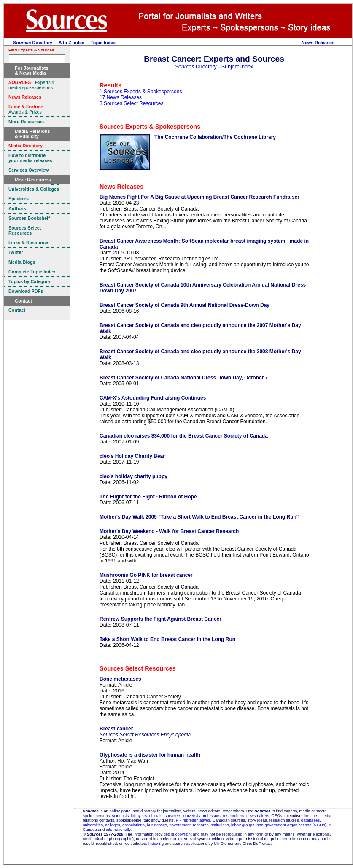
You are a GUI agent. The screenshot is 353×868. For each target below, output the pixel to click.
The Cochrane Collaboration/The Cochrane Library (215, 137)
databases (310, 820)
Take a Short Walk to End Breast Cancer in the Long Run (167, 639)
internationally (118, 829)
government (180, 825)
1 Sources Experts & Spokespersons (141, 92)
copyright (184, 834)
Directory (33, 43)
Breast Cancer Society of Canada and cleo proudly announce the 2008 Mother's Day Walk (200, 354)
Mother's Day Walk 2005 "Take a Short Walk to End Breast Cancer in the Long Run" (199, 517)
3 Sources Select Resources (131, 103)
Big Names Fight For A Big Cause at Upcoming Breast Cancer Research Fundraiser (199, 197)
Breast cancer (116, 729)
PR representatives (193, 820)
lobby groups (243, 825)
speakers (173, 815)
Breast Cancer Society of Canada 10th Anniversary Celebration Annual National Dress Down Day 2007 (203, 288)
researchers (233, 815)
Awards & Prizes (26, 109)
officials (156, 815)
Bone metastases (120, 679)
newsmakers (258, 815)
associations (133, 825)
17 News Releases (121, 97)
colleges (112, 825)
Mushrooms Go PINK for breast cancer (146, 575)
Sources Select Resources (138, 668)
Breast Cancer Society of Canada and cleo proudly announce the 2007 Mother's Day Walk (200, 328)
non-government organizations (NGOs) (291, 825)
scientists (120, 815)
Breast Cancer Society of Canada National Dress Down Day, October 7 (184, 378)
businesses (157, 825)
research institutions (211, 825)
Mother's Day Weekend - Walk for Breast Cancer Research (169, 531)
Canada (90, 829)
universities (93, 825)
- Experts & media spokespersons (32, 85)
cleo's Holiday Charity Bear (132, 456)
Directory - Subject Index (214, 67)
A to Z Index (71, 43)
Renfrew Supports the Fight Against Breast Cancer (160, 619)
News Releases (318, 43)
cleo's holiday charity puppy (133, 476)
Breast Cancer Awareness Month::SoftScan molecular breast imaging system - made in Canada (204, 244)
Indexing (156, 843)
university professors (202, 815)
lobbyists (139, 815)
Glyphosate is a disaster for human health (150, 755)
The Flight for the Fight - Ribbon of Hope (148, 497)
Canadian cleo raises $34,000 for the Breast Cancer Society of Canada (184, 436)
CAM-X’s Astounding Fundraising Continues (153, 398)
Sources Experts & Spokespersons (150, 127)
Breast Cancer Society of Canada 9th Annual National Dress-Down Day (185, 305)
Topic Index (103, 43)
